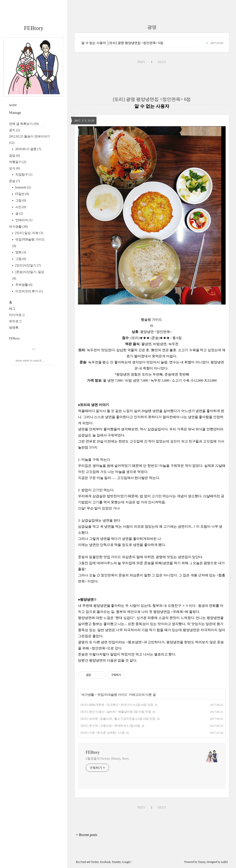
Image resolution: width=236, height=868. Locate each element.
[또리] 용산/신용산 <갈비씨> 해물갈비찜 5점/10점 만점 (116, 712)
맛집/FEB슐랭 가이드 (112, 695)
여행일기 (18, 162)
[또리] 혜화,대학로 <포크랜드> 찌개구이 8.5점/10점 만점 (117, 705)
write (13, 105)
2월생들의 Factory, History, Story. (107, 759)
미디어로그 (17, 315)
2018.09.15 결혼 (28, 149)
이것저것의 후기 (29, 291)
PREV (142, 62)
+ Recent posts (87, 835)
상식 (14, 168)
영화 (20, 252)
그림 (20, 200)
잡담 (14, 156)
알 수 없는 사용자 (94, 43)
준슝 (14, 181)
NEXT (162, 62)
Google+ (127, 862)
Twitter (95, 862)
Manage (15, 113)
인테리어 (23, 220)
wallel (224, 862)
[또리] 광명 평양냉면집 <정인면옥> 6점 (136, 43)
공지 (14, 130)
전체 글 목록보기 (24, 124)
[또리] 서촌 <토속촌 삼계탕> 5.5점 (103, 733)
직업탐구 (23, 175)
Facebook (105, 862)
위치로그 (15, 321)
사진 (20, 207)
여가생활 (18, 227)
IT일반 (22, 194)
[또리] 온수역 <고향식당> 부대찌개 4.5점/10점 (110, 726)
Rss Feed (81, 862)
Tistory (202, 862)
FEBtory (34, 28)
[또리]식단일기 (28, 265)
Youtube (116, 862)
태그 (12, 309)
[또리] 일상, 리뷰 (29, 233)
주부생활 (23, 285)
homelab (23, 187)
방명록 (14, 328)
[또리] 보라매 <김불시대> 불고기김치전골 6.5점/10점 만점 (118, 719)
